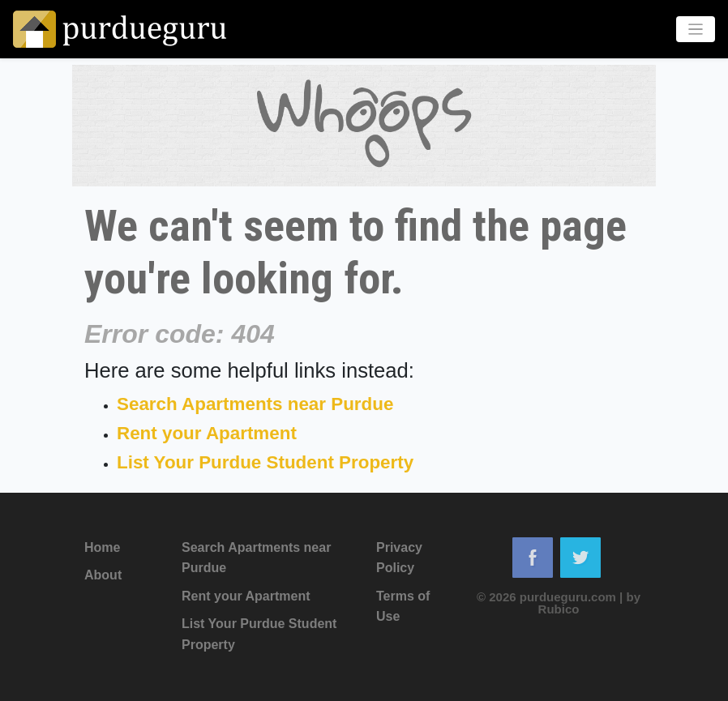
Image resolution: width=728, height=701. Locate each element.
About (103, 575)
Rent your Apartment (207, 433)
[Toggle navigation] (696, 30)
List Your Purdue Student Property (265, 462)
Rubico (559, 609)
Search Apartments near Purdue (255, 404)
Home (102, 547)
